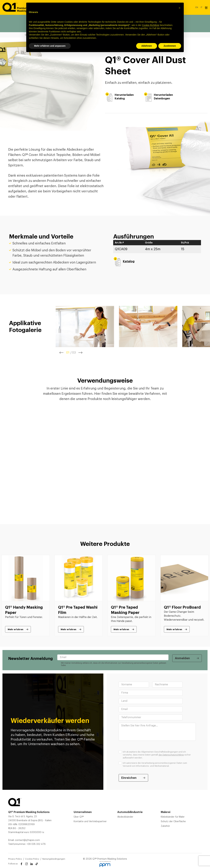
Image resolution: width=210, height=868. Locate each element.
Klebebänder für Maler (173, 817)
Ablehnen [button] (147, 46)
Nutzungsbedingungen (54, 859)
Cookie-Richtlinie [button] (151, 25)
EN (197, 7)
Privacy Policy (15, 859)
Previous (61, 353)
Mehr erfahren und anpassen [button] (50, 46)
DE (206, 7)
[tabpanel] (85, 326)
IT (201, 7)
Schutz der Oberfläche (173, 822)
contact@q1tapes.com (27, 840)
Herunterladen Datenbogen (158, 97)
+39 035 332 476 (36, 844)
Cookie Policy (32, 859)
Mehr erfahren (16, 629)
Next (80, 353)
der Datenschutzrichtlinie (171, 755)
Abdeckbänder (125, 817)
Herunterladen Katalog (119, 97)
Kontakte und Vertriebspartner (90, 822)
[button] (179, 8)
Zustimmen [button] (170, 46)
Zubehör (165, 826)
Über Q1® (79, 817)
